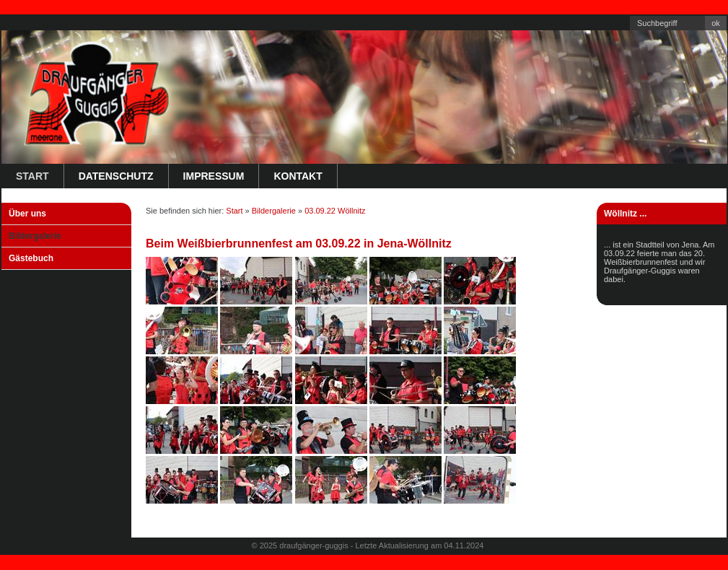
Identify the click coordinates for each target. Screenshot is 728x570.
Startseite (521, 22)
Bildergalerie (35, 236)
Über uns (27, 214)
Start (32, 176)
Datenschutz (116, 176)
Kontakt (560, 22)
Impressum (603, 22)
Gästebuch (31, 258)
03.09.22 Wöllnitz (335, 211)
